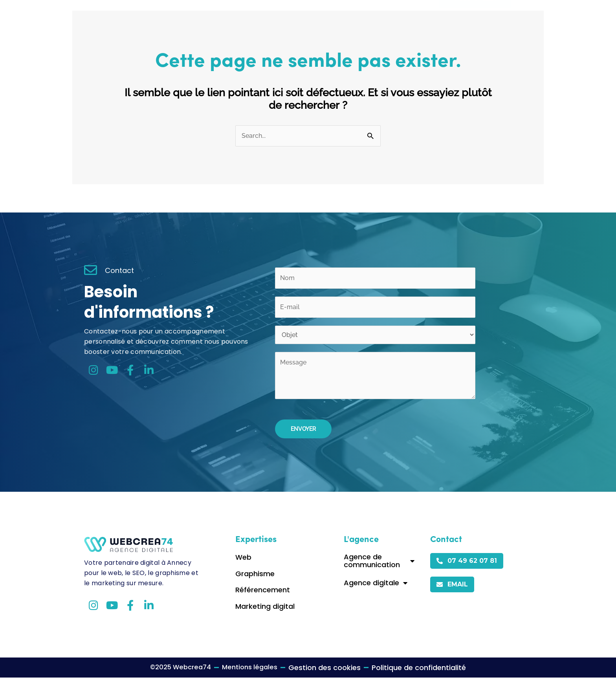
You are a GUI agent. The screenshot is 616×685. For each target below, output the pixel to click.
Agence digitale (376, 590)
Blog (375, 16)
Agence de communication (379, 568)
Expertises (334, 16)
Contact (407, 16)
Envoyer (303, 436)
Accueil (288, 16)
